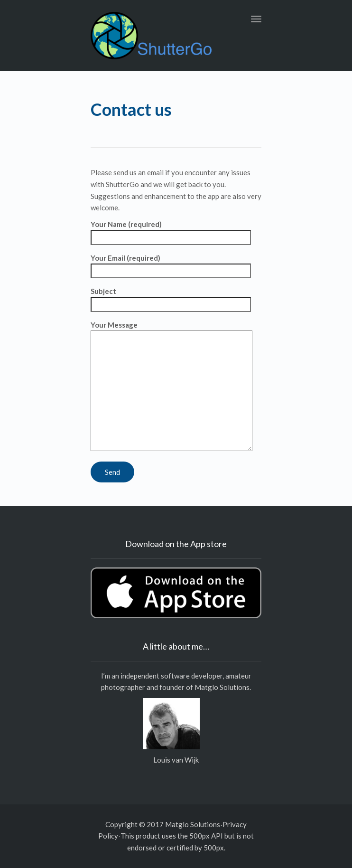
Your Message (171, 387)
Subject (171, 298)
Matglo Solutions (222, 687)
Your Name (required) (171, 231)
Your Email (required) (171, 264)
